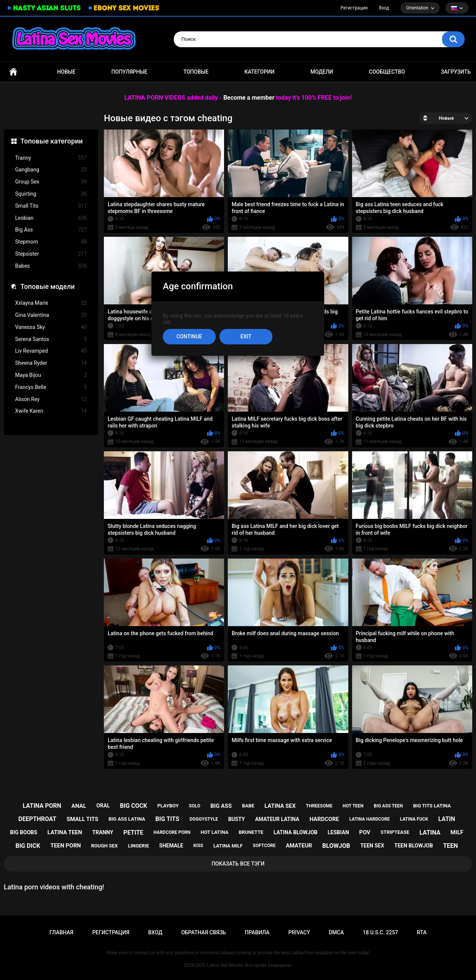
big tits (167, 819)
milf (457, 832)
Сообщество (387, 72)
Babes (51, 266)
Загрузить (456, 72)
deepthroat (38, 819)
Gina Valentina (51, 315)
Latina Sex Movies (225, 965)
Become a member (249, 98)
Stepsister (51, 254)
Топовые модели (48, 286)
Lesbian (51, 218)
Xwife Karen (51, 411)
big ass (221, 806)
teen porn (66, 846)
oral (103, 806)
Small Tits (51, 206)
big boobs (24, 832)
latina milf (228, 846)
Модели (322, 72)
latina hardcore (369, 819)
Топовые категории (52, 141)
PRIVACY (299, 932)
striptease (395, 832)
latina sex (280, 806)
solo (195, 806)
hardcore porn (172, 832)
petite (134, 833)
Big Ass (51, 230)
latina (430, 833)
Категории (260, 72)
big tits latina (432, 806)
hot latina (215, 832)
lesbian (338, 832)
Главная (13, 72)
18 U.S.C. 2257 (380, 932)
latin (447, 819)
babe (248, 806)
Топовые (196, 72)
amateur (299, 846)
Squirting (51, 194)
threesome (319, 806)
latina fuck (414, 819)
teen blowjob (414, 846)
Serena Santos (51, 339)
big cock (134, 806)
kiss (198, 846)
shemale (171, 846)
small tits (82, 819)
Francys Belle (51, 387)
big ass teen (388, 806)
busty (236, 819)
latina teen (65, 832)
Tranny (51, 158)
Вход (384, 8)
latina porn (42, 806)
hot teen (353, 806)
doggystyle (204, 819)
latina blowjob (295, 832)
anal (79, 806)
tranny (103, 832)
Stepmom (51, 242)
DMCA (336, 932)
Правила (257, 932)
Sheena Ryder (51, 363)
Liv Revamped (51, 351)
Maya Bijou (51, 375)
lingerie (139, 846)
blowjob (336, 846)
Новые (66, 72)
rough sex (104, 846)
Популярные (129, 72)
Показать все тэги (238, 864)
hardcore (324, 819)
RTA (422, 932)
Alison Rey (51, 399)
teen (450, 846)
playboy (168, 806)
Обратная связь (204, 932)
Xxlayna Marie (51, 303)
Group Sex (51, 182)
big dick (28, 846)
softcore (264, 846)
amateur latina (277, 819)
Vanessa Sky (51, 327)
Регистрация (354, 8)
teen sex (372, 846)
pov (365, 832)
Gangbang (51, 170)
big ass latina (127, 819)
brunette (251, 832)
